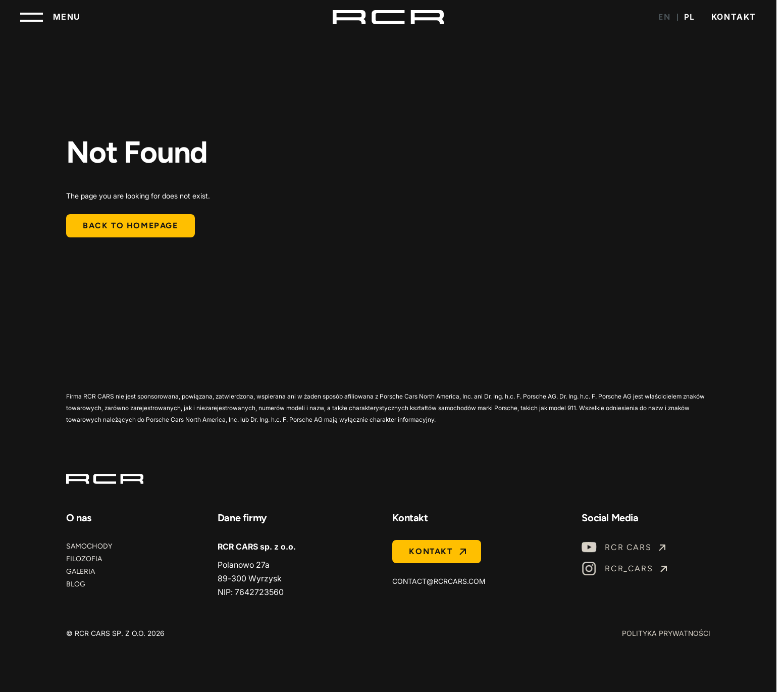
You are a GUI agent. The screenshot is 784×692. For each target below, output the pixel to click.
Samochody (89, 546)
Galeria (81, 572)
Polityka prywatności (666, 633)
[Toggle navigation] (50, 17)
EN (664, 17)
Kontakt (734, 17)
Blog (76, 584)
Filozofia (84, 559)
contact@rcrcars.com (439, 581)
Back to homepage (130, 226)
